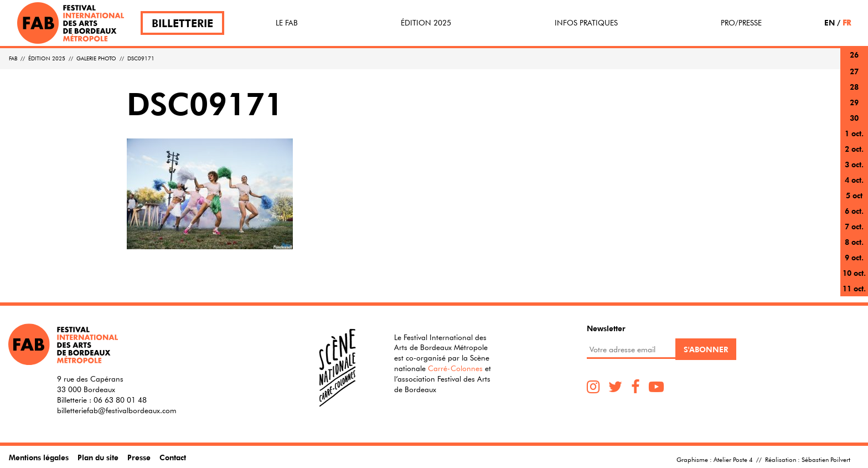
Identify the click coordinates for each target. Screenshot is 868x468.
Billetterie (182, 23)
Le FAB (287, 23)
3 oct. (854, 164)
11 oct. (854, 288)
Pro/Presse (741, 23)
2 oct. (854, 149)
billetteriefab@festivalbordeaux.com (117, 410)
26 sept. (854, 61)
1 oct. (854, 133)
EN (830, 22)
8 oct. (854, 242)
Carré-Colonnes (455, 368)
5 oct (854, 195)
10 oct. (854, 273)
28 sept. (854, 93)
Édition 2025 (426, 23)
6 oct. (854, 211)
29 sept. (854, 109)
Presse (139, 457)
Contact (173, 457)
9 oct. (854, 257)
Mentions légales (39, 457)
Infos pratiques (586, 23)
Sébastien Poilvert (826, 459)
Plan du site (98, 457)
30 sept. (854, 124)
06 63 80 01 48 (120, 400)
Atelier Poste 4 (733, 459)
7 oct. (854, 226)
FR (847, 22)
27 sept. (854, 78)
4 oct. (854, 180)
